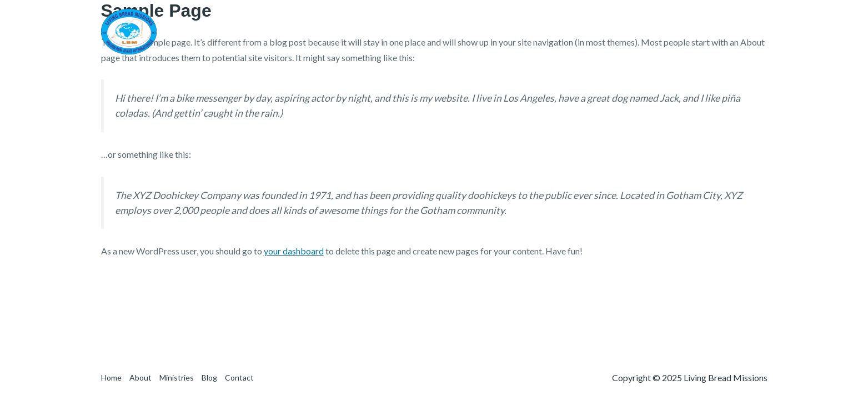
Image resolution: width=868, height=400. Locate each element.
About (605, 31)
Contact (743, 31)
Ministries (654, 31)
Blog (701, 31)
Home (563, 31)
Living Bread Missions (242, 31)
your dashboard (294, 251)
